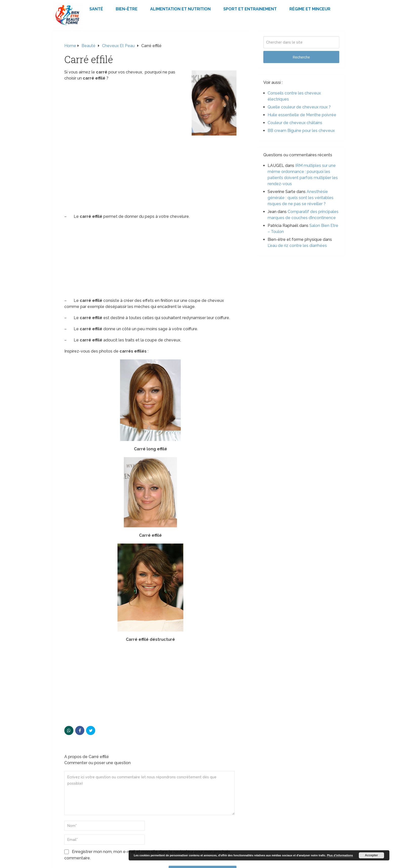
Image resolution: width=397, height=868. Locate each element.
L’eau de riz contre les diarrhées (297, 246)
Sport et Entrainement (250, 9)
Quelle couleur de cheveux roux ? (299, 107)
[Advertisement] (150, 173)
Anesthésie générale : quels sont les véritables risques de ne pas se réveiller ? (301, 198)
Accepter (371, 855)
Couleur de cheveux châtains (295, 123)
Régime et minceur (310, 9)
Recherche (301, 57)
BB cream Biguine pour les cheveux (301, 131)
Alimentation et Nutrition (180, 9)
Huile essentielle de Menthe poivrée (302, 115)
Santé (96, 9)
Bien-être (127, 9)
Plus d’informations (340, 855)
